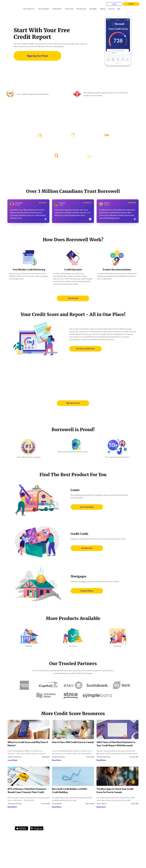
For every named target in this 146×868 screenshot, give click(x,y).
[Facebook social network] (17, 834)
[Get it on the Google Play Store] (37, 828)
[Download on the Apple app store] (21, 828)
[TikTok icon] (27, 834)
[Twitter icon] (32, 834)
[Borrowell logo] (11, 4)
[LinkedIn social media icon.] (41, 834)
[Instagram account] (22, 834)
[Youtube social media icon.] (36, 834)
